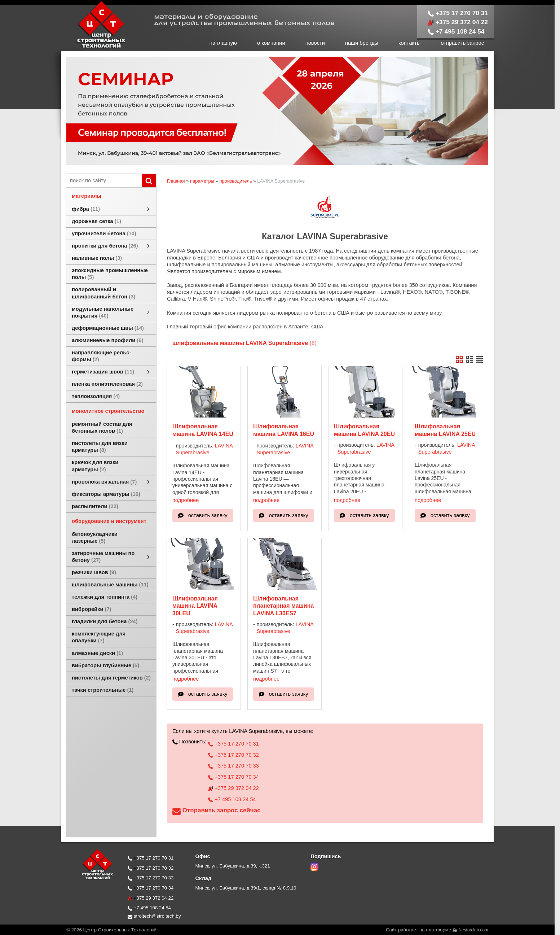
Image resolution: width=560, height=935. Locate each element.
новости (315, 43)
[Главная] (93, 48)
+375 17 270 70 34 (233, 777)
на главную (223, 43)
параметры (202, 181)
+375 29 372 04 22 (458, 22)
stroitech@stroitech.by (154, 916)
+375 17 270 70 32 (233, 755)
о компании (271, 43)
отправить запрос (462, 43)
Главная (176, 181)
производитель (235, 181)
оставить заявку (208, 515)
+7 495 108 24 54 (456, 31)
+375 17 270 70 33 (233, 766)
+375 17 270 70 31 (458, 13)
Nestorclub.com (474, 930)
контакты (409, 43)
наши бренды (362, 43)
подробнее (186, 500)
